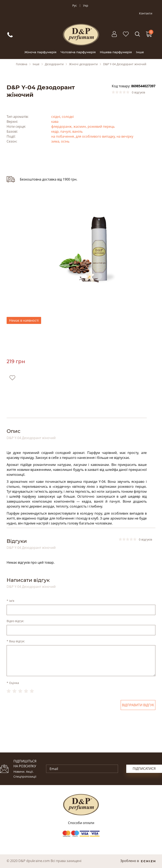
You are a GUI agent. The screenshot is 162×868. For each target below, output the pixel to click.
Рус (75, 6)
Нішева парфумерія (116, 52)
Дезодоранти (54, 64)
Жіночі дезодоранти (83, 64)
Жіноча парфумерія (40, 52)
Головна (22, 64)
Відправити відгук (138, 705)
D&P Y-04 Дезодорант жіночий (125, 64)
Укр (86, 6)
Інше (140, 52)
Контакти (146, 13)
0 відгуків (138, 92)
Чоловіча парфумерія (78, 52)
